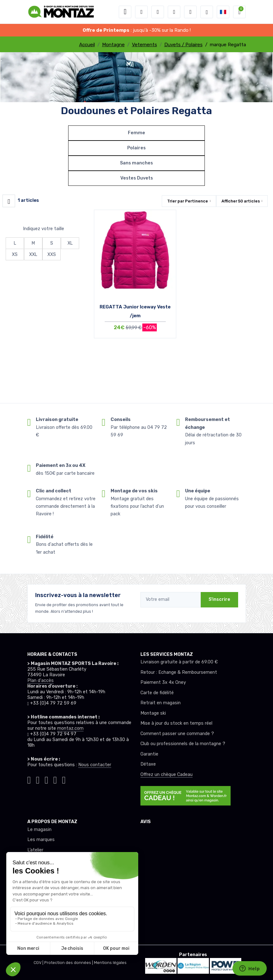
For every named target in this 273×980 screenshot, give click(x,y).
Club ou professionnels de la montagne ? (183, 744)
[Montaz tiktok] (29, 779)
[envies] (174, 12)
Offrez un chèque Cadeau (167, 775)
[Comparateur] (190, 12)
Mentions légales (110, 963)
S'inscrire (219, 599)
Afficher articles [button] (241, 201)
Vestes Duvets (137, 178)
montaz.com (70, 728)
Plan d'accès (41, 681)
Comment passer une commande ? (177, 734)
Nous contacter (95, 765)
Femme (136, 133)
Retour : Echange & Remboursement (179, 672)
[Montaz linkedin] (64, 779)
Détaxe (148, 764)
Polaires (136, 148)
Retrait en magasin (161, 703)
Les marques (41, 840)
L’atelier (35, 850)
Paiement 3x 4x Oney (163, 682)
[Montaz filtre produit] (9, 201)
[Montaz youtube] (55, 779)
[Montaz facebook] (46, 779)
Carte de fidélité (157, 693)
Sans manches (136, 163)
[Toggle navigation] (125, 12)
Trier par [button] (188, 201)
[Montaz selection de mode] (207, 12)
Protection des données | (69, 963)
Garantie (149, 754)
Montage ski (153, 713)
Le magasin (39, 830)
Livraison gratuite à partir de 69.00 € (179, 662)
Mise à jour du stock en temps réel (176, 723)
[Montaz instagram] (38, 779)
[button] (141, 12)
